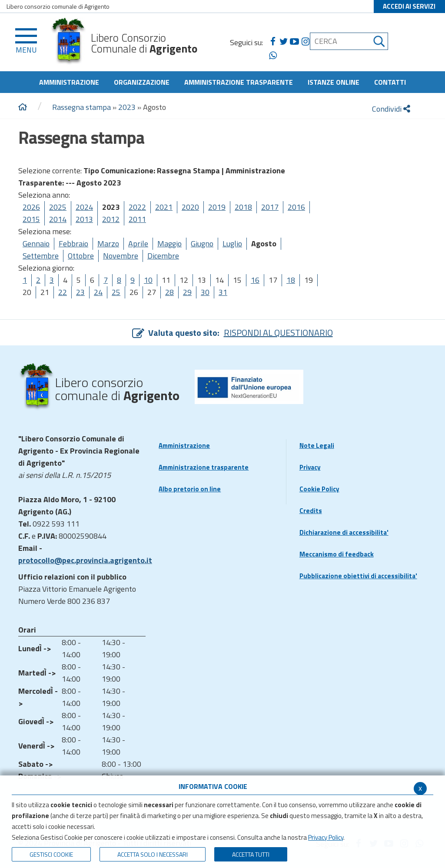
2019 (217, 207)
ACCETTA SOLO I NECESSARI (153, 854)
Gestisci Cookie (51, 854)
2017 (270, 207)
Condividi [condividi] (391, 109)
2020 (190, 207)
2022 (137, 207)
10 (148, 280)
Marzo (108, 244)
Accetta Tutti (251, 854)
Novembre (121, 256)
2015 (31, 219)
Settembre (41, 256)
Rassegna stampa (82, 107)
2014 (58, 219)
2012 (111, 219)
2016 (296, 207)
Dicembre (163, 256)
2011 (137, 219)
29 (187, 292)
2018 (243, 207)
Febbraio (73, 244)
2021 (164, 207)
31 (223, 292)
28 (169, 292)
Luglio (232, 244)
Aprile (138, 244)
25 (116, 292)
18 (291, 280)
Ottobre (81, 256)
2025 (58, 207)
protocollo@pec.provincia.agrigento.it (85, 560)
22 (63, 292)
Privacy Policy (326, 837)
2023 (127, 107)
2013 (84, 219)
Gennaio (36, 244)
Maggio (169, 244)
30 (205, 292)
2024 (84, 207)
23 (80, 292)
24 (98, 292)
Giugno (202, 244)
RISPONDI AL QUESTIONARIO (278, 333)
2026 (31, 207)
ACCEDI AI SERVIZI (409, 6)
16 (255, 280)
